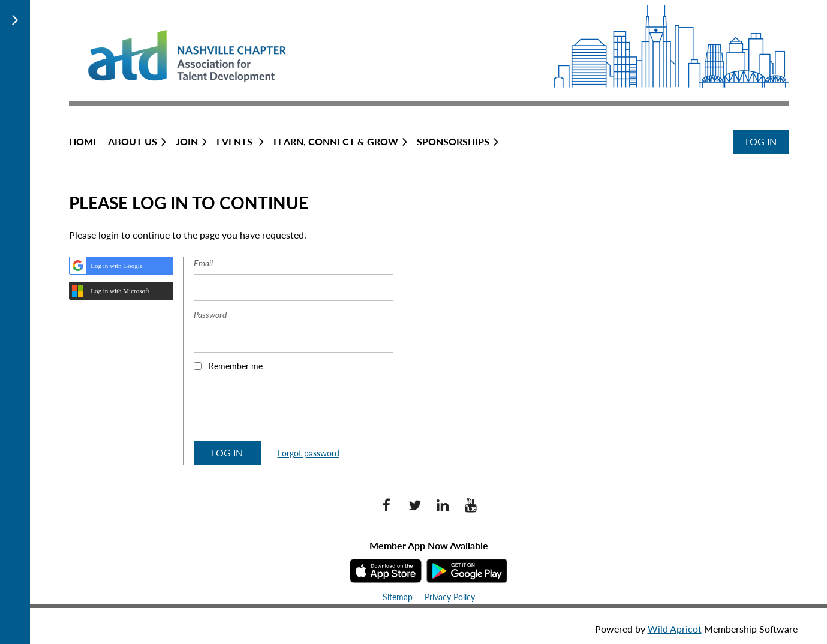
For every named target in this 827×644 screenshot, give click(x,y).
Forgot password (309, 453)
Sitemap (398, 597)
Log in (761, 141)
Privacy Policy (450, 597)
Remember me (236, 366)
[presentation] (285, 410)
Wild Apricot (675, 629)
